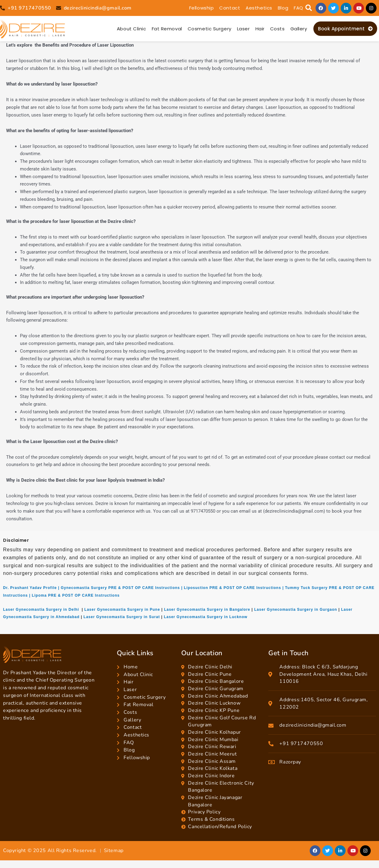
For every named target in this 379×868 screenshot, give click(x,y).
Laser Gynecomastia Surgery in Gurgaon (296, 610)
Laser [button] (243, 29)
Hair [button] (260, 29)
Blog (283, 8)
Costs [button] (278, 29)
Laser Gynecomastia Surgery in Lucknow (205, 617)
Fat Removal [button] (167, 29)
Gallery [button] (299, 29)
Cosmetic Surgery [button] (210, 29)
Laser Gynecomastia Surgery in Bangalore (207, 610)
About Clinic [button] (132, 29)
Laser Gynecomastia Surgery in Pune (122, 610)
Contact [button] (230, 8)
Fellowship (202, 8)
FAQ (299, 8)
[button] (309, 8)
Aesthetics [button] (259, 8)
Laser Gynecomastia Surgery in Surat (122, 617)
